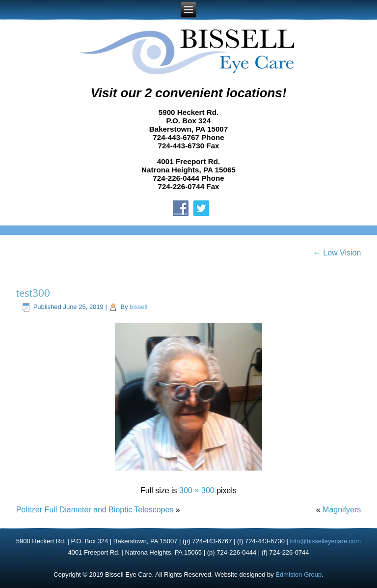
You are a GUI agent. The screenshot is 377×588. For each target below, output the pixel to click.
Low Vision (337, 253)
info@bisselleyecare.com (325, 541)
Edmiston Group (298, 574)
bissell (138, 307)
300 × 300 (197, 490)
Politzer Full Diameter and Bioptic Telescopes (95, 510)
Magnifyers (342, 510)
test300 (33, 293)
